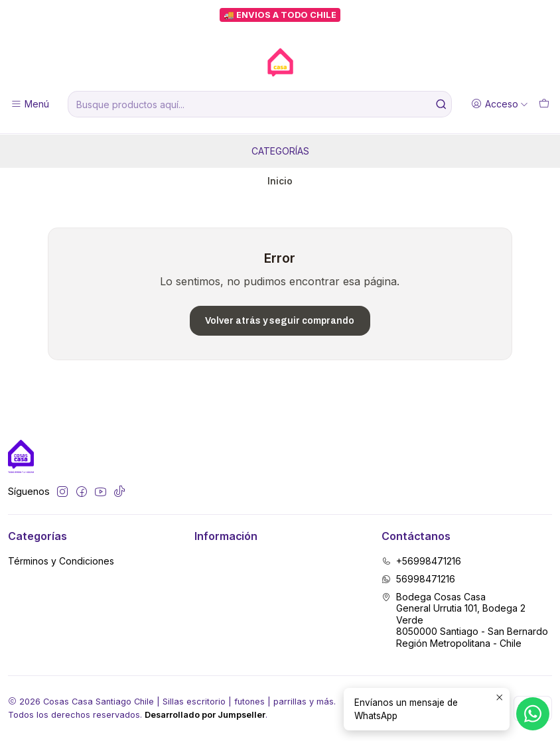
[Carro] (544, 104)
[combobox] (260, 104)
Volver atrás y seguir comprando (280, 321)
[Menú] (30, 104)
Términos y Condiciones (61, 561)
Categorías (280, 151)
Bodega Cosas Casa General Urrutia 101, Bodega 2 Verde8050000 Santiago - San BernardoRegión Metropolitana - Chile (465, 620)
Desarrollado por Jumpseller (205, 715)
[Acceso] (500, 104)
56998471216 (418, 579)
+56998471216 (421, 561)
